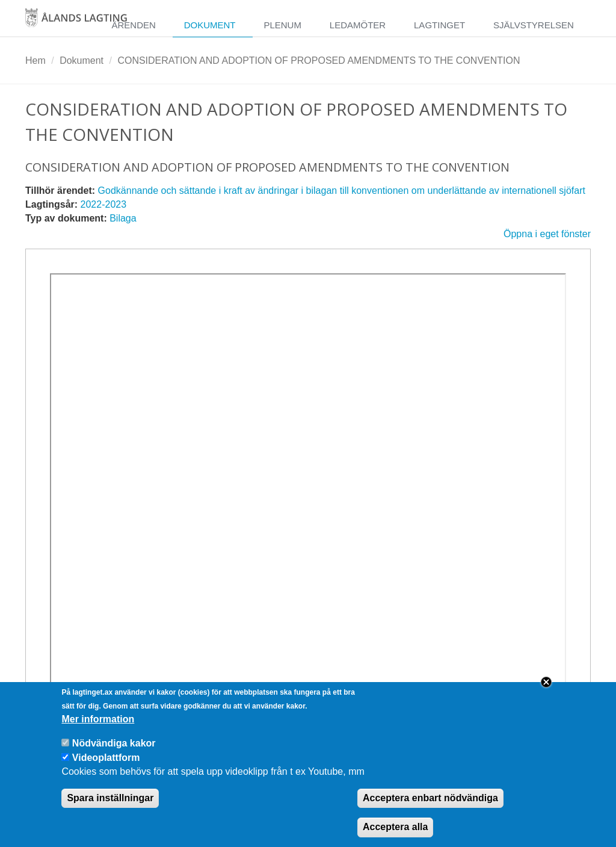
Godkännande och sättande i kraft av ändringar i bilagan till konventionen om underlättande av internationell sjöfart (342, 191)
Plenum (282, 25)
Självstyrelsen (534, 25)
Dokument (210, 25)
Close (546, 693)
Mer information (98, 731)
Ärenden (133, 25)
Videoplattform (106, 769)
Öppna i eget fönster (547, 234)
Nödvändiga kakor (114, 755)
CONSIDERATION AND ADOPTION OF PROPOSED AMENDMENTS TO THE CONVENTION (319, 60)
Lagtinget (439, 25)
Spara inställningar (110, 809)
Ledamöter (358, 25)
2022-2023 (104, 204)
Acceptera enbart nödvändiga (430, 809)
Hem (35, 60)
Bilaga (123, 218)
